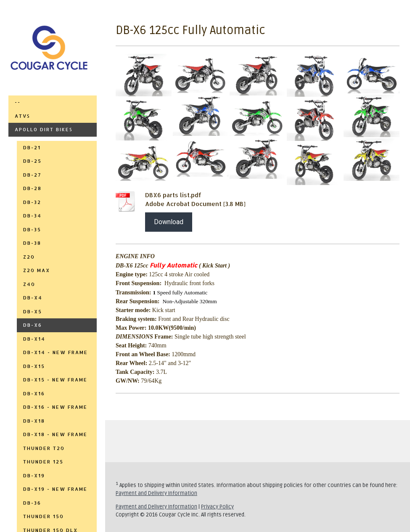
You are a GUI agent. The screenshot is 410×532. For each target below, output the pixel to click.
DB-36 (32, 503)
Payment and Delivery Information (156, 493)
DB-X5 (33, 312)
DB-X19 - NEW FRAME (55, 489)
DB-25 (32, 161)
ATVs (22, 116)
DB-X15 (34, 366)
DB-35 (32, 230)
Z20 (29, 257)
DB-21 (32, 148)
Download (169, 222)
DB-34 (32, 216)
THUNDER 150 (44, 516)
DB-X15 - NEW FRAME (55, 380)
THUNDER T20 (44, 448)
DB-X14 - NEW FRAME (56, 352)
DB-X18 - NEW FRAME (55, 434)
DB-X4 (33, 298)
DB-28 (32, 188)
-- (18, 102)
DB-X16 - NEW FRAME (55, 407)
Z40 (29, 284)
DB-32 (32, 202)
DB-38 (32, 243)
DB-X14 (34, 339)
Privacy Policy (217, 507)
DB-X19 (34, 476)
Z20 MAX (37, 270)
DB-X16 (34, 394)
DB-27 (32, 175)
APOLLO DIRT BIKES (44, 130)
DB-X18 (34, 421)
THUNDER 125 (43, 462)
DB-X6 (33, 325)
